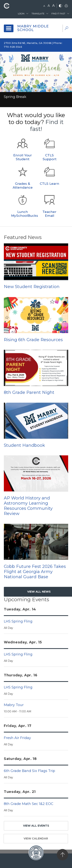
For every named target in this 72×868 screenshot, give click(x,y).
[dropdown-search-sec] (66, 29)
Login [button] (21, 14)
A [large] (53, 6)
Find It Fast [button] (58, 14)
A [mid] (49, 6)
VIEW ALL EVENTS (36, 826)
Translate (38, 14)
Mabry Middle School (33, 28)
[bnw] (60, 6)
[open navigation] (9, 28)
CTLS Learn (49, 184)
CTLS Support (50, 157)
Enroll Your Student (23, 157)
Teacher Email (49, 214)
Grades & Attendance (23, 186)
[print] (66, 6)
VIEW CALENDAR (36, 838)
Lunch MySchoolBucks (25, 214)
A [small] (44, 6)
